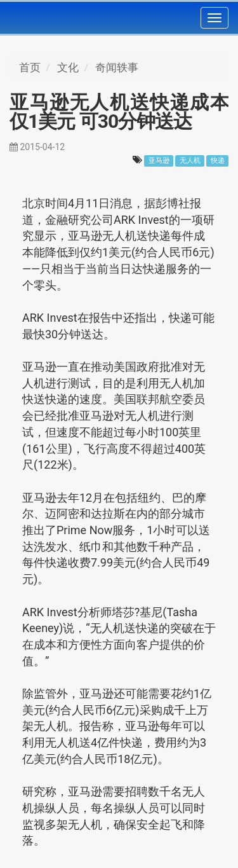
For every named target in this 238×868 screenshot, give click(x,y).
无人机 (190, 161)
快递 (218, 161)
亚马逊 (159, 161)
